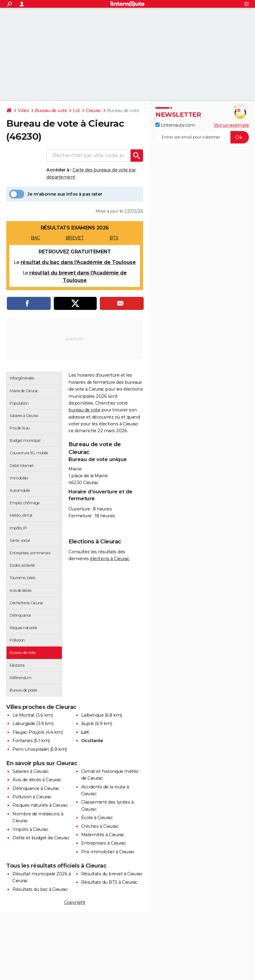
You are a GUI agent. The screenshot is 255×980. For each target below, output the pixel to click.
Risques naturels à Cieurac (40, 805)
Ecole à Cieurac (97, 818)
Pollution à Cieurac (32, 797)
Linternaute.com (175, 125)
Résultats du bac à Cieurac (40, 889)
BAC (35, 238)
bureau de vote (84, 410)
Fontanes (23, 741)
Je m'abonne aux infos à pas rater (56, 194)
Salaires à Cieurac (30, 771)
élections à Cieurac (110, 559)
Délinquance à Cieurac (36, 788)
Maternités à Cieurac (103, 835)
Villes (23, 111)
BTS (114, 238)
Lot (76, 111)
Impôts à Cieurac (30, 829)
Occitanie (92, 741)
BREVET (75, 238)
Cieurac (94, 111)
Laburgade (24, 724)
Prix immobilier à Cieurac (108, 852)
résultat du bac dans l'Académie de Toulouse (78, 262)
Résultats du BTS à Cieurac (109, 882)
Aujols (88, 724)
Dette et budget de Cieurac (41, 838)
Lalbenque (93, 715)
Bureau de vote (51, 111)
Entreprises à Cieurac (104, 843)
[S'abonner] (202, 137)
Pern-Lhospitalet (31, 749)
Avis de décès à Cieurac (37, 780)
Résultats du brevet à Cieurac (112, 874)
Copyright (75, 902)
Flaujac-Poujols (28, 732)
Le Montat (23, 715)
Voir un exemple (232, 125)
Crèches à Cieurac (100, 826)
